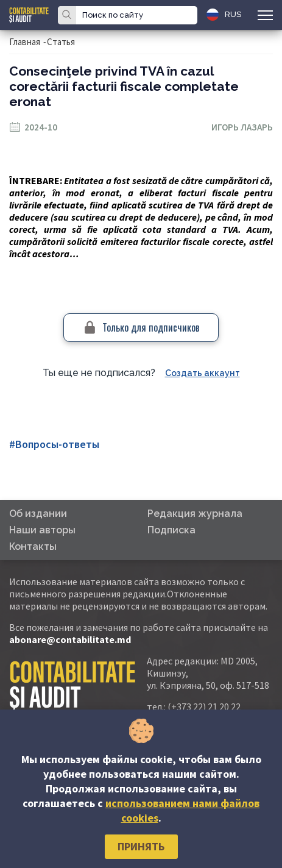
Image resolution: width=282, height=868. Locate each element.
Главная (25, 42)
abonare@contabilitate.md (70, 639)
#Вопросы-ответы (54, 444)
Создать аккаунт (203, 373)
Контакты (33, 546)
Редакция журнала (195, 514)
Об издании (38, 514)
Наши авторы (42, 530)
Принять (141, 846)
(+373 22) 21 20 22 (204, 706)
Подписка (171, 530)
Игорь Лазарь (242, 127)
